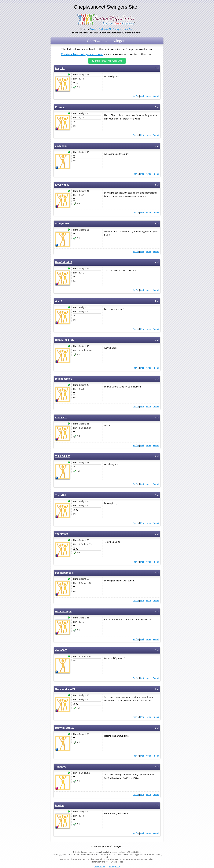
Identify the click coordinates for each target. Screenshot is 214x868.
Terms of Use (99, 867)
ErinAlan (60, 107)
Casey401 (61, 418)
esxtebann (61, 146)
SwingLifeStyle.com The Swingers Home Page (112, 29)
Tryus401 (61, 495)
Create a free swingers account (82, 54)
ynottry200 (61, 534)
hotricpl (60, 806)
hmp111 (60, 68)
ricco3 (59, 301)
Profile (136, 96)
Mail (142, 96)
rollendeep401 (64, 379)
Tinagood (61, 767)
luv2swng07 (62, 185)
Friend (156, 96)
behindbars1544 (65, 573)
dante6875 (61, 650)
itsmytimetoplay (65, 728)
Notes (149, 96)
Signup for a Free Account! (107, 61)
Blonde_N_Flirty (65, 340)
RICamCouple (63, 612)
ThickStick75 (63, 456)
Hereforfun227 (64, 262)
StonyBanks (62, 224)
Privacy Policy (115, 867)
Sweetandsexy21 (65, 689)
